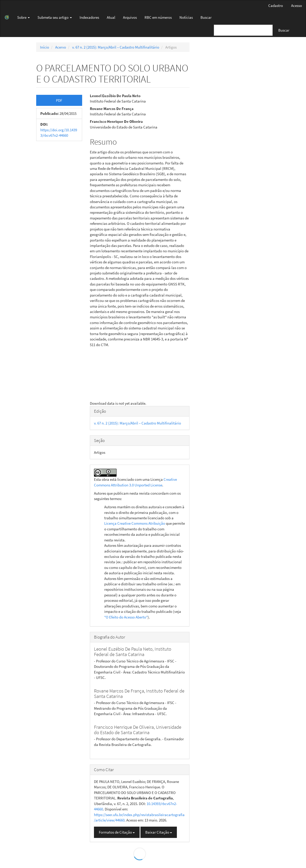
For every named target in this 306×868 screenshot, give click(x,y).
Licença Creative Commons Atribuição (135, 523)
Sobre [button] (23, 17)
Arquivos (130, 17)
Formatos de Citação (117, 832)
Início (45, 47)
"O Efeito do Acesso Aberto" (126, 617)
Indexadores (89, 17)
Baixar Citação (159, 832)
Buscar (206, 17)
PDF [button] (59, 100)
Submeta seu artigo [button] (55, 17)
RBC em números (158, 17)
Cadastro (276, 6)
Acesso (297, 6)
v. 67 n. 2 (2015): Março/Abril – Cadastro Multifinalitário (116, 47)
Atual (111, 17)
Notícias (186, 17)
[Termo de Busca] (243, 30)
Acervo (61, 47)
